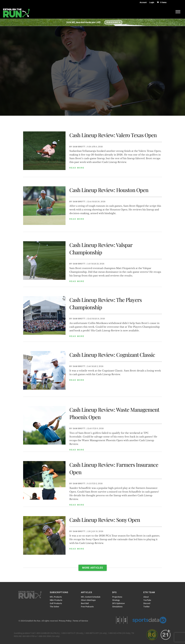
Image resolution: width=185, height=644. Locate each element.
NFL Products (56, 597)
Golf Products (56, 603)
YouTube (147, 600)
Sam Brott (79, 147)
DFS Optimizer (119, 603)
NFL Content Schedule (91, 597)
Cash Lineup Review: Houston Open (109, 190)
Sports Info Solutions (122, 620)
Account (143, 3)
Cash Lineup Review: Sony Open (105, 520)
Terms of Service (80, 621)
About (146, 597)
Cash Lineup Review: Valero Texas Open (113, 135)
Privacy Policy (65, 621)
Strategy (116, 600)
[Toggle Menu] (178, 12)
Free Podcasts (87, 607)
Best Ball (85, 603)
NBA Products (56, 600)
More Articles (93, 568)
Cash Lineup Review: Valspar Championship (101, 248)
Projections (117, 597)
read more (77, 168)
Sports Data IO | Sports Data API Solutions (149, 620)
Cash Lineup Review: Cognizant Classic (112, 355)
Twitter (147, 607)
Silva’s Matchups (88, 600)
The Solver (54, 607)
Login (152, 3)
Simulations (117, 607)
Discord (147, 603)
